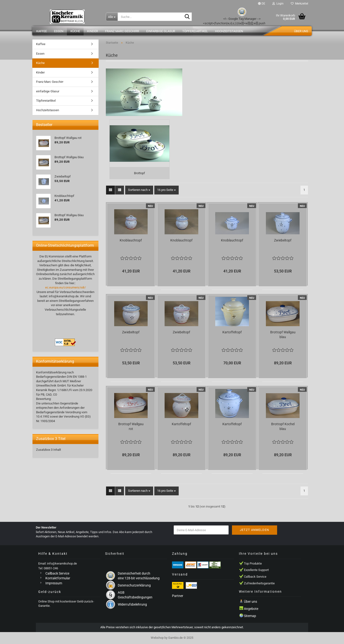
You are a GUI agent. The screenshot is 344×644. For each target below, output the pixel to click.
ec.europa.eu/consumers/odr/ (65, 287)
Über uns (301, 31)
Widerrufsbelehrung (132, 604)
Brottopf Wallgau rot (131, 426)
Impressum (54, 583)
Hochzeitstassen (229, 31)
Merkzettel (299, 4)
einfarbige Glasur (161, 31)
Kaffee (42, 31)
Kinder (93, 31)
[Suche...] (112, 17)
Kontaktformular (58, 578)
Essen (59, 31)
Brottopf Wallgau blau (283, 335)
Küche (75, 31)
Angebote (251, 609)
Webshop (157, 638)
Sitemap (250, 616)
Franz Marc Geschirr (122, 31)
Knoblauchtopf (131, 240)
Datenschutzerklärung (134, 585)
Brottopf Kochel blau (283, 426)
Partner (178, 596)
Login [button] (278, 4)
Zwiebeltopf (283, 240)
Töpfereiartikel (195, 31)
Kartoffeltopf (232, 332)
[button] (262, 4)
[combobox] (139, 190)
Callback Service (57, 573)
